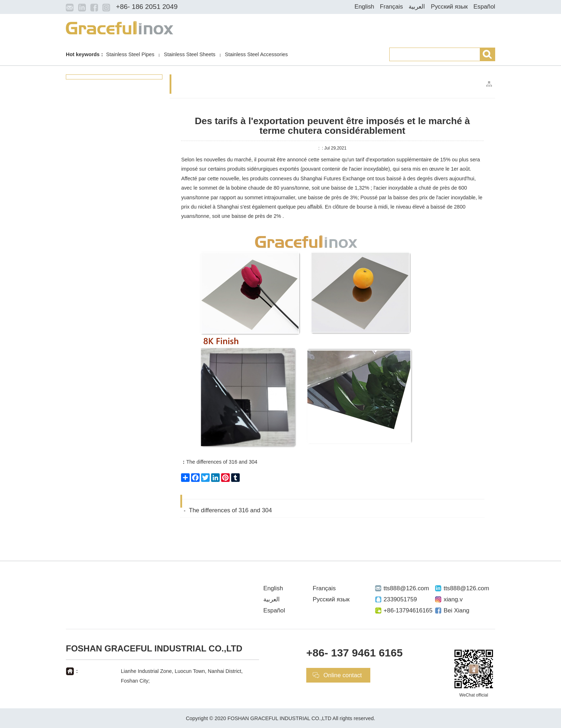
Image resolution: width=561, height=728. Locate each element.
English (364, 7)
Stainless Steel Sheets (190, 54)
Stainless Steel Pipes (130, 54)
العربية (417, 7)
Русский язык (449, 7)
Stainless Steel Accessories (257, 54)
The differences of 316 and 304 (219, 462)
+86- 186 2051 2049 (147, 7)
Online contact (343, 675)
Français (391, 7)
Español (484, 7)
